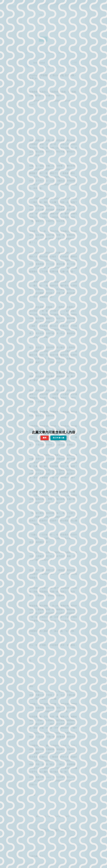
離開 (45, 438)
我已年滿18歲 (58, 438)
